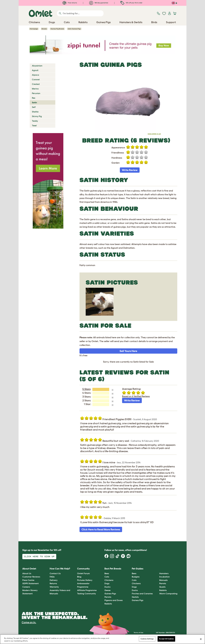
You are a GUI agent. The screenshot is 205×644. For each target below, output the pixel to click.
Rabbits (108, 604)
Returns (53, 583)
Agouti (35, 70)
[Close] (201, 639)
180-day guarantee (99, 3)
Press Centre (28, 580)
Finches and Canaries (142, 594)
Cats (107, 577)
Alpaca (35, 75)
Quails (162, 587)
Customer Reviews (31, 577)
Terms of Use (138, 632)
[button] (157, 569)
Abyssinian (37, 66)
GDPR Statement (30, 583)
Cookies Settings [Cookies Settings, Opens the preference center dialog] (147, 639)
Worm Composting (168, 594)
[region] (102, 639)
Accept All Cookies (166, 639)
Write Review (130, 170)
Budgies (136, 577)
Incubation (164, 577)
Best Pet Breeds (113, 569)
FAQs (52, 577)
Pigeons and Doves (114, 600)
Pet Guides (138, 569)
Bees (107, 573)
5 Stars (86, 389)
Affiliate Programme (87, 590)
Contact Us (55, 573)
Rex (34, 98)
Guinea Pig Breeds (57, 29)
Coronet (36, 79)
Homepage (34, 29)
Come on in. (29, 622)
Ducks (107, 587)
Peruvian (36, 93)
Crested (36, 84)
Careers (26, 587)
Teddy (35, 121)
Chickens (109, 580)
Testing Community (86, 594)
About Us (27, 573)
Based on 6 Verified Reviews (136, 396)
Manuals (163, 580)
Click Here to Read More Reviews (101, 529)
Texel (34, 125)
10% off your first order (131, 3)
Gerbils (135, 597)
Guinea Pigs (110, 594)
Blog (79, 577)
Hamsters (164, 573)
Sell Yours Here (128, 351)
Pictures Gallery (85, 580)
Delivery (54, 580)
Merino (35, 89)
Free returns (70, 3)
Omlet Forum (83, 573)
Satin (34, 102)
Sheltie (35, 112)
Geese (107, 590)
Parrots (108, 597)
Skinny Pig (37, 116)
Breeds (44, 29)
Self (34, 107)
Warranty (54, 587)
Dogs (107, 583)
